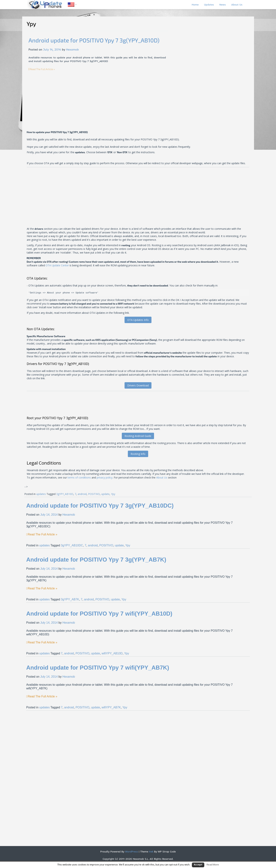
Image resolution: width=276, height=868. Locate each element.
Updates (209, 5)
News (223, 5)
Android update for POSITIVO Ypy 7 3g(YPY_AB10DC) (100, 506)
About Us (237, 5)
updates (41, 494)
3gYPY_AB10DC (72, 545)
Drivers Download (138, 385)
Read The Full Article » (42, 69)
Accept (198, 865)
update (105, 494)
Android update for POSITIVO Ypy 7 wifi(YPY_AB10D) (99, 614)
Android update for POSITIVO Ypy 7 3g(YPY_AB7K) (96, 560)
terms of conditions (79, 477)
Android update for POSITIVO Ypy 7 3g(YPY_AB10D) (94, 40)
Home (195, 5)
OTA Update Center (57, 265)
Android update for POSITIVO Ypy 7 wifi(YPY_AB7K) (98, 668)
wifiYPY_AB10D (112, 653)
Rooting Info (138, 454)
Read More (213, 865)
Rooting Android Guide (138, 436)
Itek (151, 852)
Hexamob (72, 49)
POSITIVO (94, 494)
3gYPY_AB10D (65, 494)
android (82, 494)
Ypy (113, 494)
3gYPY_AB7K (70, 599)
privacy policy (105, 477)
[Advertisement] (59, 97)
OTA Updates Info (138, 320)
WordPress (131, 852)
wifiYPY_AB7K (111, 707)
